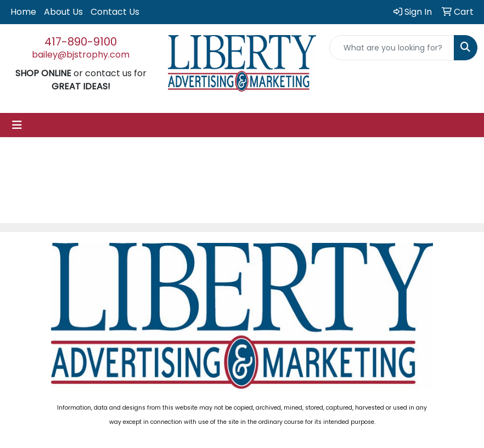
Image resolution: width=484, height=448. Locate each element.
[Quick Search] (392, 48)
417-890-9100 (81, 42)
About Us (63, 12)
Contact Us (115, 12)
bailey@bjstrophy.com (81, 55)
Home (23, 12)
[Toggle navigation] (17, 125)
